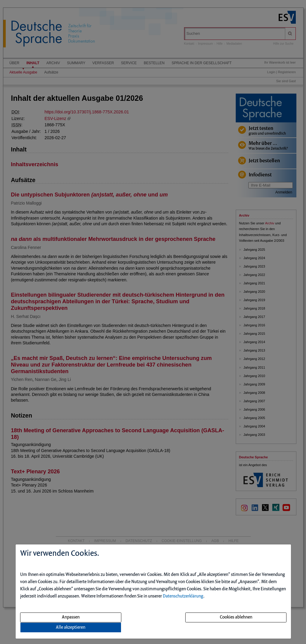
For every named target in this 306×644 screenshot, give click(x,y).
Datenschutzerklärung (183, 596)
